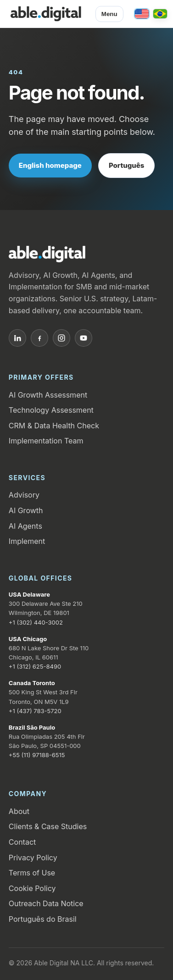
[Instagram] (61, 338)
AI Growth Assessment (48, 395)
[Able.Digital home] (46, 14)
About (19, 811)
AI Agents (25, 526)
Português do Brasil (43, 919)
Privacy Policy (33, 858)
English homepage (50, 165)
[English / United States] (142, 14)
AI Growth (26, 510)
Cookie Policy (32, 888)
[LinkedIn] (17, 338)
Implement (27, 541)
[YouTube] (84, 338)
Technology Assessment (51, 410)
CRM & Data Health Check (54, 426)
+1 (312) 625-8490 (35, 666)
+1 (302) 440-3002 (36, 622)
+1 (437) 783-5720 (35, 711)
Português (127, 165)
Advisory (24, 495)
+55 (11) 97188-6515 (37, 755)
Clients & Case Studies (48, 826)
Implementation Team (46, 441)
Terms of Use (32, 873)
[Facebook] (39, 338)
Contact (22, 842)
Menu (109, 14)
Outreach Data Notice (46, 903)
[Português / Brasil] (160, 14)
